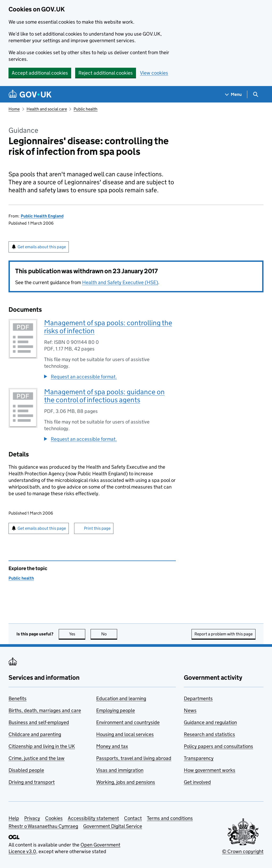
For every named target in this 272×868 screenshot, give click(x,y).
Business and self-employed (39, 722)
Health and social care (47, 109)
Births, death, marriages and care (45, 710)
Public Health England (42, 216)
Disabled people (26, 770)
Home (14, 109)
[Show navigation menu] (233, 94)
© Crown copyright (243, 851)
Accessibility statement (93, 818)
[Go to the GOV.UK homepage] (30, 94)
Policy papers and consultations (218, 746)
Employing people (116, 710)
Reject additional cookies (106, 73)
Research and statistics (209, 734)
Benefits (18, 698)
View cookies (154, 73)
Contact (133, 818)
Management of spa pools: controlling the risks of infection (108, 327)
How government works (210, 770)
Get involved (197, 782)
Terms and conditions (170, 818)
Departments (198, 698)
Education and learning (121, 698)
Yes (77, 634)
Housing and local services (125, 734)
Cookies (54, 818)
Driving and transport (32, 782)
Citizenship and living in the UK (42, 746)
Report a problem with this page (224, 634)
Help (14, 818)
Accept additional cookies (40, 73)
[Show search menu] (255, 94)
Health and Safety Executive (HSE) (120, 282)
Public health (86, 109)
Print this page (97, 528)
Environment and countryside (128, 722)
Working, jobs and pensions (126, 782)
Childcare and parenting (35, 734)
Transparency (199, 758)
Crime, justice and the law (37, 758)
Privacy (32, 818)
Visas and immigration (120, 770)
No (109, 634)
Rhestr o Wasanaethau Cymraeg (43, 826)
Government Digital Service (113, 826)
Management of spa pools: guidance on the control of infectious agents (104, 396)
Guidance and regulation (210, 722)
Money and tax (112, 746)
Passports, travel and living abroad (134, 758)
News (190, 710)
